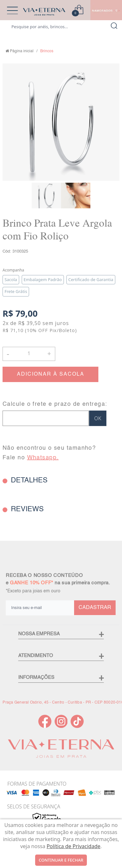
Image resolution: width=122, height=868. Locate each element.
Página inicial (22, 51)
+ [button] (49, 353)
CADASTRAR (95, 608)
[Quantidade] (29, 354)
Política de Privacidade (73, 846)
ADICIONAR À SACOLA (51, 374)
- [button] (8, 354)
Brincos (47, 51)
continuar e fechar (61, 860)
